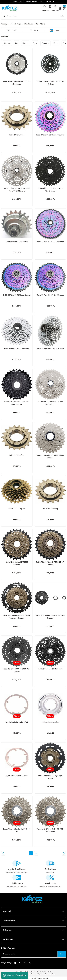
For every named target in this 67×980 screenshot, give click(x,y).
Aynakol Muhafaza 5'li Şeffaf (17, 776)
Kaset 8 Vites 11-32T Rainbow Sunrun (50, 135)
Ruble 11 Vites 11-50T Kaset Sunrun (50, 242)
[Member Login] (60, 8)
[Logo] (11, 8)
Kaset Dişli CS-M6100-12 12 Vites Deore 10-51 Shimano (17, 190)
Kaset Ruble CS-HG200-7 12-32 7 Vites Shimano (17, 403)
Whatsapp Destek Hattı (15, 975)
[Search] (33, 16)
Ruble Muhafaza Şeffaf (50, 722)
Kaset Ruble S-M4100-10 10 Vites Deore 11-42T (50, 403)
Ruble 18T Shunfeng (50, 509)
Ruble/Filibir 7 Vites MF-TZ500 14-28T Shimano (50, 563)
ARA (62, 16)
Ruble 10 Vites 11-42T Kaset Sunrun (50, 295)
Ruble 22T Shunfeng (17, 455)
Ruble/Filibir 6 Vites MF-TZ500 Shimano (17, 563)
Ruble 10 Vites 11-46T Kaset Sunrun (17, 295)
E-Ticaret (28, 978)
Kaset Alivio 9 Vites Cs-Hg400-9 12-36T (17, 830)
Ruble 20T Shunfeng (17, 135)
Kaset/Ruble (40, 24)
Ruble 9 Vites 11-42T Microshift (50, 669)
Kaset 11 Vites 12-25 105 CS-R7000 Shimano (50, 457)
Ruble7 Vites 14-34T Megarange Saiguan (50, 777)
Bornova (50, 8)
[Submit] (62, 954)
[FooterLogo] (34, 899)
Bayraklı (45, 8)
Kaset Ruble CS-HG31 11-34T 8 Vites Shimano (17, 670)
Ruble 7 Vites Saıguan (17, 509)
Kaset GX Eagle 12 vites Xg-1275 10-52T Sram (50, 83)
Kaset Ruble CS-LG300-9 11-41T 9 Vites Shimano (50, 190)
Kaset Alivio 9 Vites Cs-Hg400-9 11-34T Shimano (50, 830)
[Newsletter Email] (33, 954)
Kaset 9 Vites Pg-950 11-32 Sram (17, 349)
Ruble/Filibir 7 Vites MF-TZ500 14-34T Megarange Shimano (17, 617)
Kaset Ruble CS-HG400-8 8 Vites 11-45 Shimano (17, 83)
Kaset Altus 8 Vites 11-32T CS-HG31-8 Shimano (50, 617)
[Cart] (64, 8)
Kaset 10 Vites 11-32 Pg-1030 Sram (50, 349)
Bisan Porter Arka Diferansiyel (17, 242)
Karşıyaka (55, 8)
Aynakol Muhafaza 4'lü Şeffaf (17, 722)
